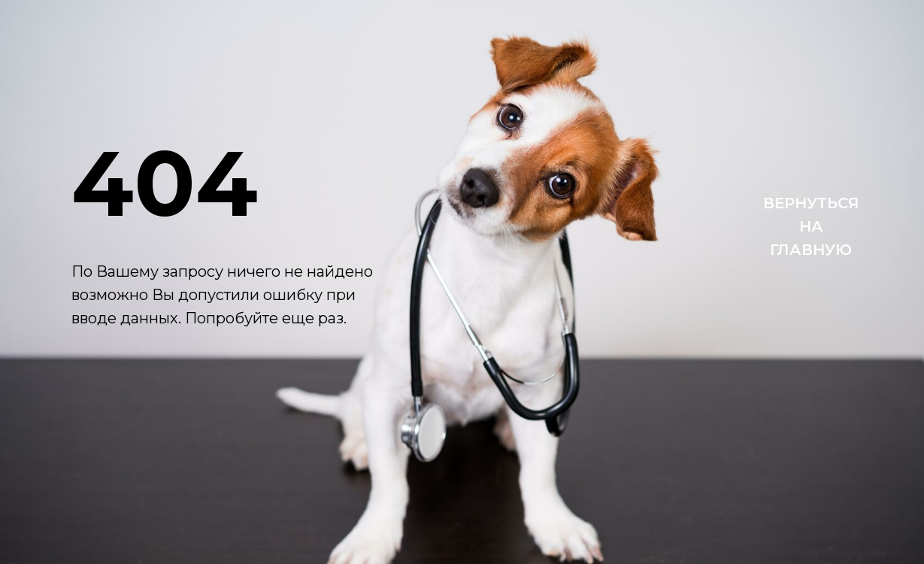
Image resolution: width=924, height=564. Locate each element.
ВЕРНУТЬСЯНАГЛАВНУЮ (811, 226)
